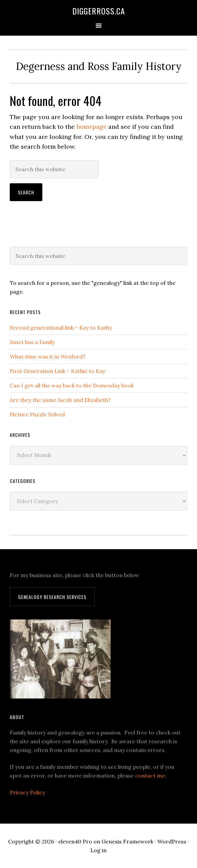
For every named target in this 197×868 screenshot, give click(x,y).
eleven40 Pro (75, 841)
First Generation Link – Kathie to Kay (57, 371)
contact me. (151, 776)
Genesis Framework (127, 841)
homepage (91, 127)
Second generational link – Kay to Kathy (61, 328)
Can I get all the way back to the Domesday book (72, 385)
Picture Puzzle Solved (37, 414)
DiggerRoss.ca (99, 11)
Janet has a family (32, 342)
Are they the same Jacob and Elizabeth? (60, 400)
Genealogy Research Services (52, 597)
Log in (98, 850)
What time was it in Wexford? (48, 356)
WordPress (172, 841)
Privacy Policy (27, 792)
